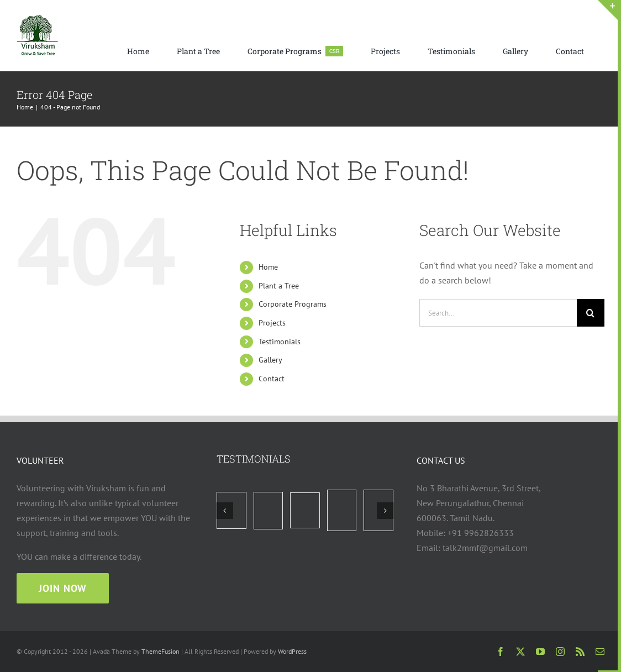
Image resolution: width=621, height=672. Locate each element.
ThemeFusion (160, 651)
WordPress (292, 651)
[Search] (591, 313)
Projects (272, 323)
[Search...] (498, 313)
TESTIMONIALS (254, 459)
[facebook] (501, 652)
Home (268, 267)
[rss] (580, 652)
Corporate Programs (293, 304)
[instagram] (560, 652)
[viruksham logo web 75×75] (37, 19)
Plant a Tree (279, 286)
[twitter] (520, 652)
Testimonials (280, 342)
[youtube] (540, 652)
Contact (272, 379)
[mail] (600, 652)
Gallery (270, 360)
